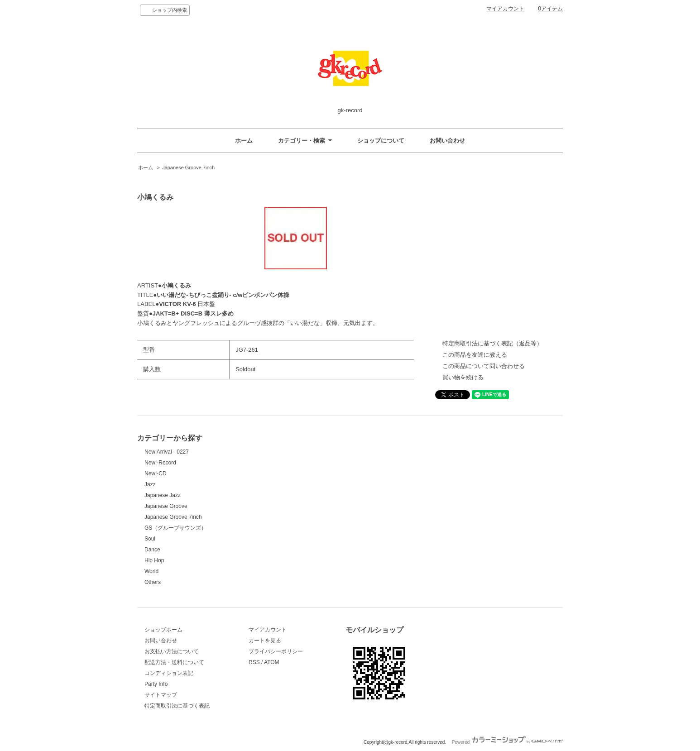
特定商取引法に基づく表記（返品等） (492, 343)
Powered (507, 742)
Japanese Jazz (163, 495)
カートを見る (265, 641)
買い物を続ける (463, 377)
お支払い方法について (172, 651)
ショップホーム (163, 630)
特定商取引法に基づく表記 (177, 706)
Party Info (156, 684)
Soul (150, 539)
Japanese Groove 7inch (188, 167)
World (151, 571)
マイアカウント (505, 9)
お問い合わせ (447, 141)
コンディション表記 (169, 673)
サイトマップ (161, 695)
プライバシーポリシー (276, 651)
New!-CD (156, 474)
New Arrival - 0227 (167, 452)
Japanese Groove (166, 506)
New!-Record (160, 463)
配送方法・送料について (174, 662)
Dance (152, 550)
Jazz (150, 484)
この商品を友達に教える (475, 355)
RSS (254, 662)
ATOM (272, 662)
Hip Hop (154, 560)
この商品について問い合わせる (484, 366)
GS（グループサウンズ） (175, 528)
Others (153, 582)
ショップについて (381, 141)
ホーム (244, 141)
